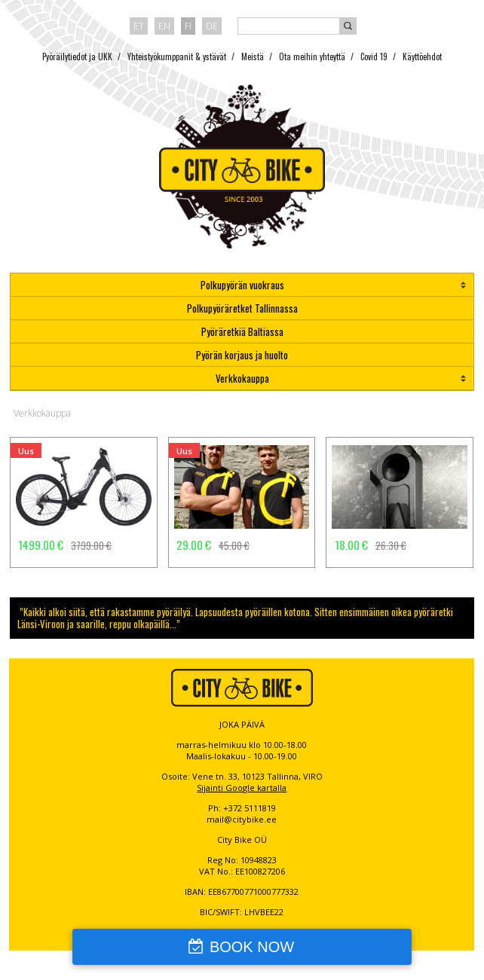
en (164, 26)
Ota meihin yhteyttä (312, 56)
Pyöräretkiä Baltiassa (242, 331)
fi (188, 26)
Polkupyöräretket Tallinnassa (242, 308)
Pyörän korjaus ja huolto (242, 355)
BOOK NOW (252, 947)
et (139, 26)
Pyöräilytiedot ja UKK (77, 56)
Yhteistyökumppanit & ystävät (177, 56)
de (212, 26)
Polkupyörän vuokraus (242, 285)
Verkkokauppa (242, 378)
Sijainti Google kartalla (242, 788)
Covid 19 (374, 56)
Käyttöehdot (422, 56)
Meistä (253, 56)
